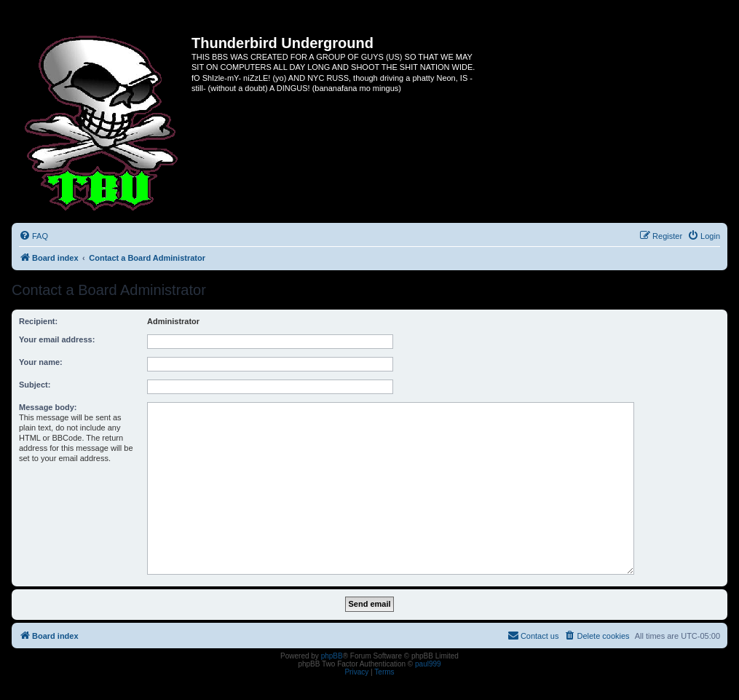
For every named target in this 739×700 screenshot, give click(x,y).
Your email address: (57, 339)
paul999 (428, 664)
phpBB (332, 656)
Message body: (48, 407)
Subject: (35, 385)
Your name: (41, 362)
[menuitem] (33, 236)
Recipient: (38, 321)
